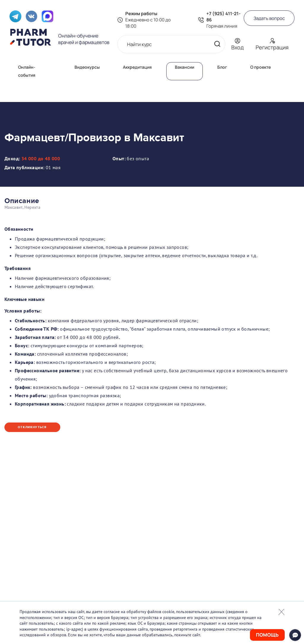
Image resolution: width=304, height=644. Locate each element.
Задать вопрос (269, 18)
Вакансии (185, 67)
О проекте (261, 67)
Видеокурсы (87, 67)
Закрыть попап (281, 612)
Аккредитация (137, 67)
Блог (222, 67)
